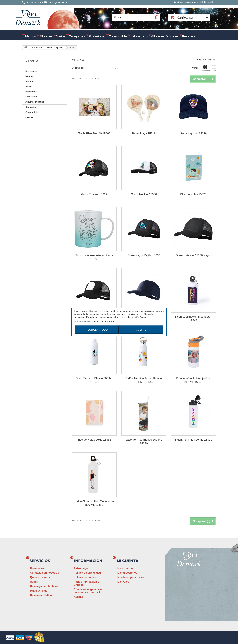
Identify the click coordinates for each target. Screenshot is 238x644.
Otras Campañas (55, 48)
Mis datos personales (131, 577)
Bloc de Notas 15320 (193, 194)
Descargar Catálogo (43, 595)
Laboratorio (139, 36)
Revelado (189, 36)
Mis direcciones (127, 573)
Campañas (77, 36)
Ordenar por (78, 68)
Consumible (118, 36)
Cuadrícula (205, 68)
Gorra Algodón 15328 (193, 133)
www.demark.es (193, 604)
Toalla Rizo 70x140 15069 (94, 133)
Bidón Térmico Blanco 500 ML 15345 (94, 380)
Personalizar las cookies (103, 321)
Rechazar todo (97, 329)
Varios (61, 36)
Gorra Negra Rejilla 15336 (144, 255)
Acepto (141, 329)
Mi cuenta (127, 561)
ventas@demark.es (189, 598)
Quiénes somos (40, 577)
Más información (82, 321)
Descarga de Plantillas (44, 586)
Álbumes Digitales (165, 36)
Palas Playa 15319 (144, 133)
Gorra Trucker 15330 (144, 194)
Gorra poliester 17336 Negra (193, 255)
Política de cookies (86, 577)
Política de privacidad (87, 573)
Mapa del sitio (39, 591)
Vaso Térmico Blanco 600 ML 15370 (144, 442)
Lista (214, 68)
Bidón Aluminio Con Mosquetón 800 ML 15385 (94, 503)
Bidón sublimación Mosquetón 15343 (193, 319)
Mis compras (125, 568)
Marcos (30, 36)
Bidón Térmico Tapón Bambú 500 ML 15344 (144, 380)
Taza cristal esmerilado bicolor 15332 (94, 257)
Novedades (31, 71)
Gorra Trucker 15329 (94, 194)
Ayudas (78, 597)
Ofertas (29, 117)
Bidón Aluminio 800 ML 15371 (193, 440)
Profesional (97, 36)
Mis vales (123, 582)
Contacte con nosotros (186, 2)
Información (88, 561)
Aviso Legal (81, 568)
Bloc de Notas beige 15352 (94, 440)
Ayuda (34, 582)
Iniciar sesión (207, 2)
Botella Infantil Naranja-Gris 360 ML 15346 (193, 380)
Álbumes (46, 36)
